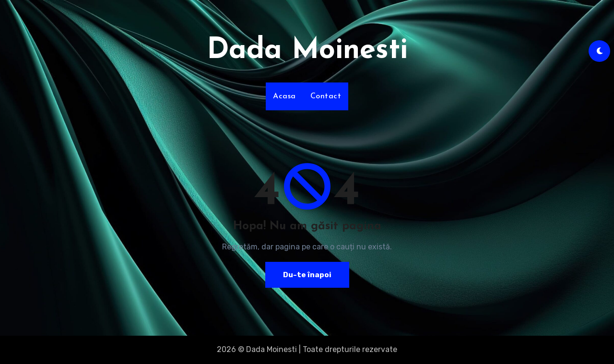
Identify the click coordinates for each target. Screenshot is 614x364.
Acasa (284, 96)
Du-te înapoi (307, 275)
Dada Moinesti (307, 51)
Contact (326, 96)
